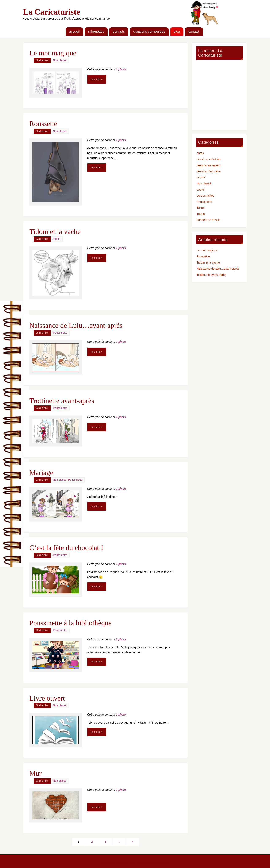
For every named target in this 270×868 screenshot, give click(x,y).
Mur (36, 773)
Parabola (142, 863)
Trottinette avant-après (62, 401)
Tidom (57, 239)
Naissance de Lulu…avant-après (76, 325)
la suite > (97, 79)
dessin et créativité (209, 159)
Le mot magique (53, 53)
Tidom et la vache (55, 232)
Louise (201, 177)
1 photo (121, 69)
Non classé (60, 60)
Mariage (41, 473)
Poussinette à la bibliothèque (70, 623)
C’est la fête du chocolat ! (66, 548)
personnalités (205, 196)
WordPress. (161, 863)
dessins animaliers (209, 165)
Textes (201, 208)
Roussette (43, 124)
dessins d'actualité (209, 171)
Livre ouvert (47, 698)
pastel (200, 190)
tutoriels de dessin (209, 220)
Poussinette (60, 333)
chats (200, 153)
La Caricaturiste (52, 12)
